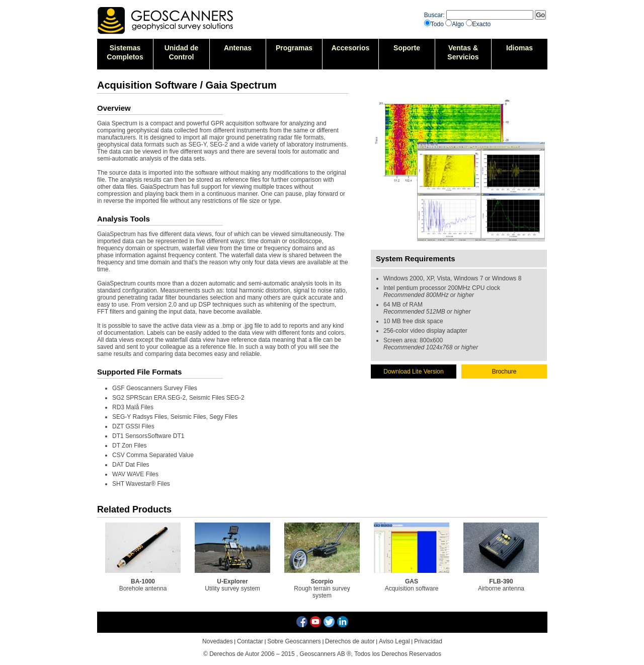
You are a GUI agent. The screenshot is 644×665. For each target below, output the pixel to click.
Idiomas (519, 48)
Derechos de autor (350, 641)
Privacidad (428, 641)
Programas (294, 48)
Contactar (250, 641)
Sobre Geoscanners (294, 641)
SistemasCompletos (125, 52)
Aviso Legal (394, 641)
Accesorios (350, 48)
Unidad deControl (182, 52)
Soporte (407, 48)
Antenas (238, 48)
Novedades (218, 641)
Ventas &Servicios (463, 52)
